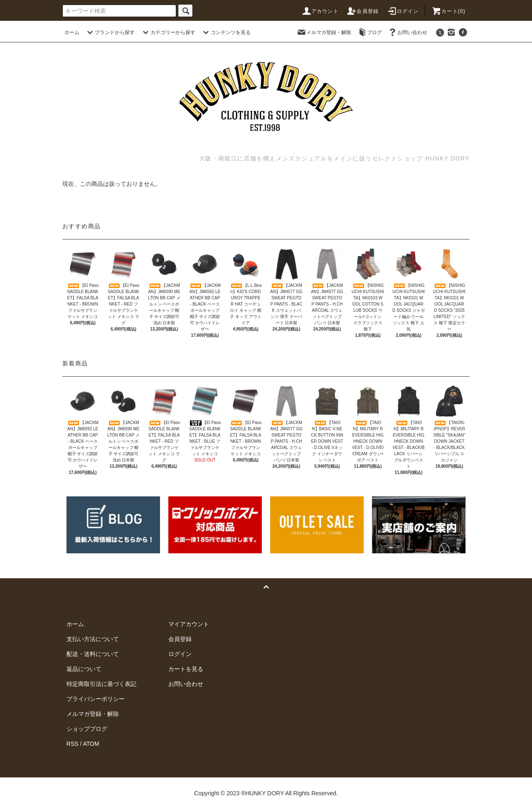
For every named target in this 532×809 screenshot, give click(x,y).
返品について (84, 669)
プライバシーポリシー (96, 699)
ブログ (369, 32)
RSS (73, 744)
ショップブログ (87, 729)
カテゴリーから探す (168, 32)
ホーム (72, 32)
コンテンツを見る (226, 32)
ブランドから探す (110, 32)
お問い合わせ (407, 32)
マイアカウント (189, 624)
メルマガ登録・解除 (324, 32)
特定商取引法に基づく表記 (101, 684)
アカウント (320, 11)
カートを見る (186, 669)
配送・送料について (93, 654)
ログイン (403, 11)
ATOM (91, 744)
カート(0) (448, 11)
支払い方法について (93, 639)
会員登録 (363, 11)
